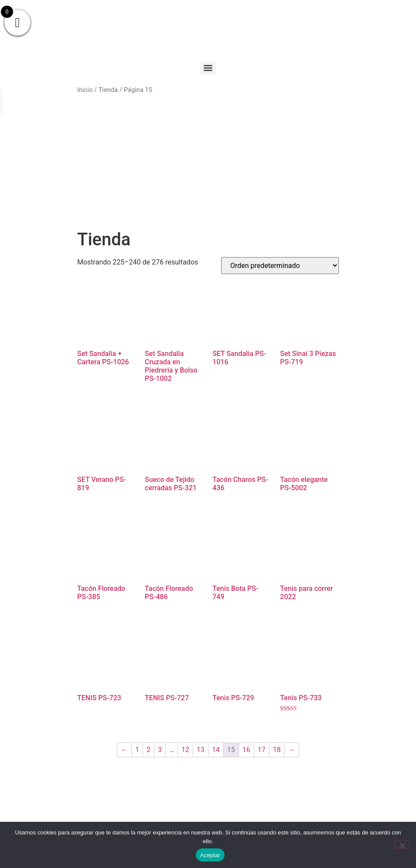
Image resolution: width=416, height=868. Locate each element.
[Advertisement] (208, 162)
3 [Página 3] (160, 750)
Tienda (108, 90)
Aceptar (210, 855)
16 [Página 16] (246, 750)
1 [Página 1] (137, 750)
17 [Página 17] (262, 750)
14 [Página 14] (216, 750)
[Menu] (208, 68)
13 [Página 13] (201, 750)
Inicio (85, 90)
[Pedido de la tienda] (280, 266)
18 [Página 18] (277, 750)
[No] (402, 844)
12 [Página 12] (185, 750)
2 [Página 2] (148, 750)
